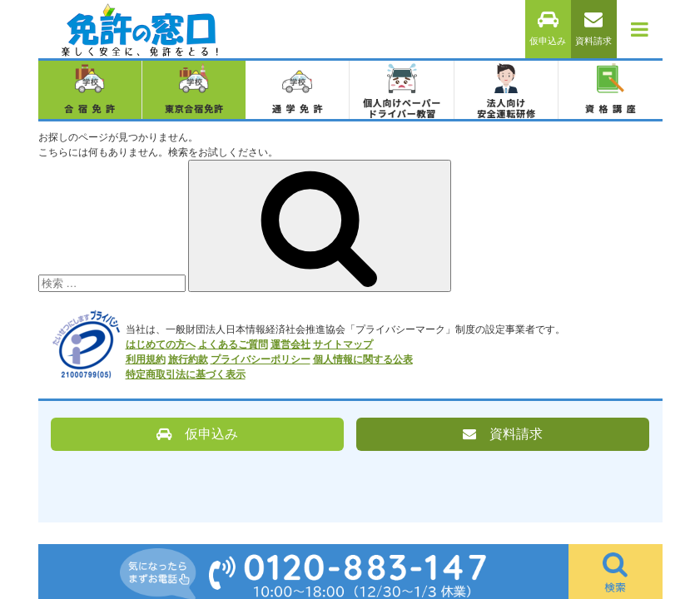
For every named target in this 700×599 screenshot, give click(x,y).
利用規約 (146, 359)
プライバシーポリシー (261, 359)
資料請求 (593, 29)
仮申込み (548, 29)
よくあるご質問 (233, 344)
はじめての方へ (161, 344)
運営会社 (290, 344)
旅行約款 (188, 359)
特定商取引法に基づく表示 (186, 374)
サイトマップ (343, 344)
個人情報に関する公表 (363, 359)
